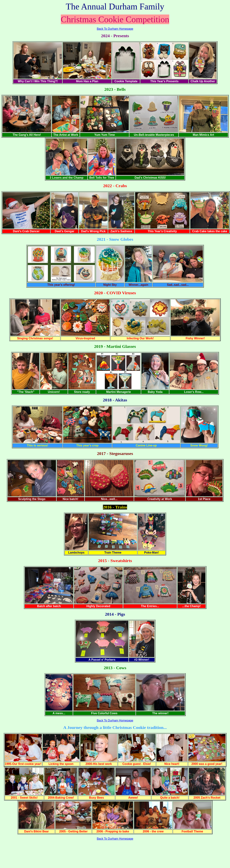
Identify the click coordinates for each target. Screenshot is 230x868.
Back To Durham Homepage (115, 29)
